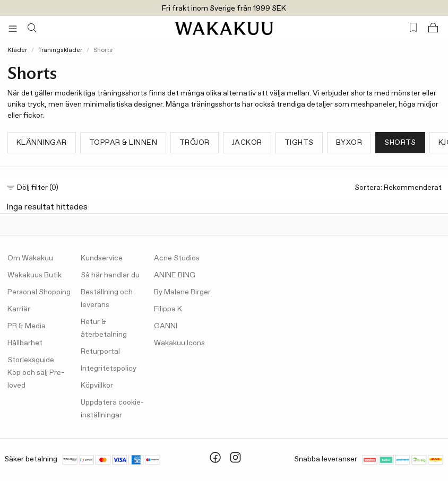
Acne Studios (177, 258)
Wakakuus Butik (35, 275)
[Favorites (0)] (413, 28)
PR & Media (27, 326)
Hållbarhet (25, 343)
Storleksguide (31, 360)
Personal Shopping (39, 292)
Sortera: (398, 188)
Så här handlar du (110, 275)
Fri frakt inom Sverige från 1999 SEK (224, 8)
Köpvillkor (97, 386)
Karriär (19, 309)
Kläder (17, 50)
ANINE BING (175, 275)
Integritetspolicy (109, 369)
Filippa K (168, 309)
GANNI (166, 326)
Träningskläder (60, 50)
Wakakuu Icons (179, 343)
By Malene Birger (182, 292)
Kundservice (102, 258)
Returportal (100, 352)
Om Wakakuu (30, 258)
